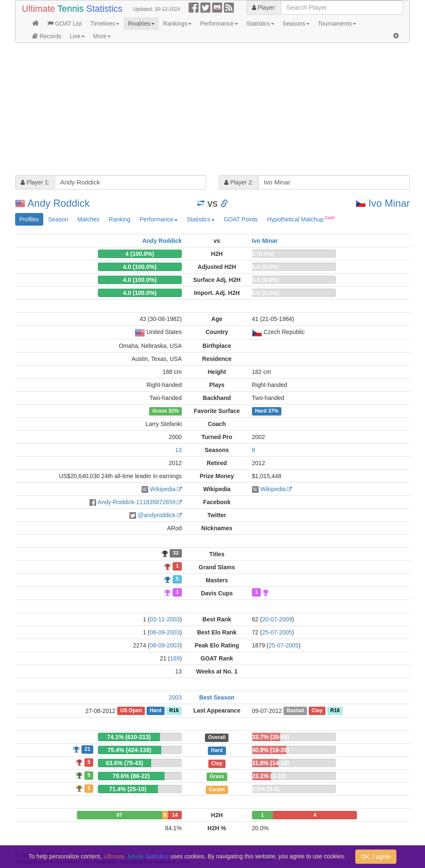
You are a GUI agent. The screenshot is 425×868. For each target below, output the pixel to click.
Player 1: (35, 182)
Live (77, 36)
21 (87, 749)
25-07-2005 (277, 632)
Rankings (177, 24)
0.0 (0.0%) (266, 267)
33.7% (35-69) (271, 737)
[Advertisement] (212, 110)
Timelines (105, 24)
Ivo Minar (389, 203)
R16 (174, 711)
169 (175, 658)
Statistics (260, 24)
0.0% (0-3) (266, 789)
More (102, 36)
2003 (175, 697)
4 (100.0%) (140, 254)
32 (176, 553)
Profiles (29, 219)
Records (47, 36)
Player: (264, 8)
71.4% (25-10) (128, 789)
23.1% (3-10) (269, 776)
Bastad (295, 711)
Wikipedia (163, 489)
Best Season (217, 697)
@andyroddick (157, 515)
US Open (131, 711)
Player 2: (239, 182)
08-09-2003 (165, 632)
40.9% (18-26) (271, 750)
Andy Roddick (58, 203)
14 (175, 815)
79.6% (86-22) (131, 776)
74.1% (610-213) (129, 737)
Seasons (296, 24)
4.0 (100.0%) (140, 267)
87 (119, 815)
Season (58, 219)
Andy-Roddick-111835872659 (137, 502)
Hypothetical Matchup (301, 219)
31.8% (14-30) (271, 763)
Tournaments (337, 24)
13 (178, 450)
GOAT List (65, 24)
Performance (219, 24)
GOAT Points (241, 219)
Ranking (119, 219)
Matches (88, 219)
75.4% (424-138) (129, 750)
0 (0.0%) (263, 254)
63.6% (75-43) (125, 763)
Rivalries (141, 24)
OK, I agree (376, 857)
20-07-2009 (277, 619)
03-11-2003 (165, 619)
